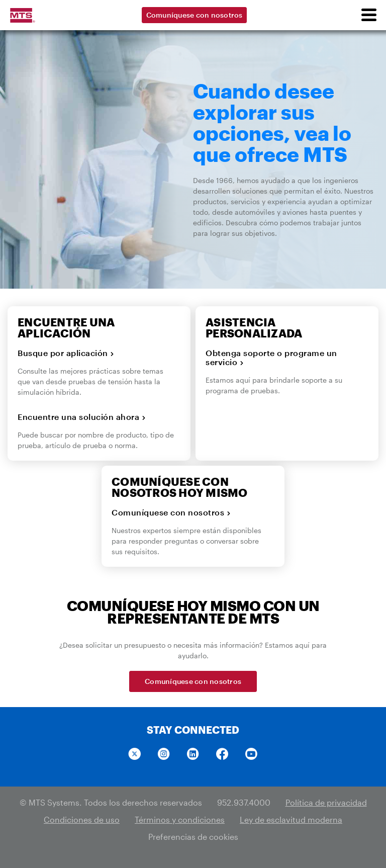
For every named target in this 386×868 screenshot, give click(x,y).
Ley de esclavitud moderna (291, 819)
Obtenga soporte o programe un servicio (271, 358)
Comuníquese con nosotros (195, 15)
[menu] (368, 15)
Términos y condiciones (180, 819)
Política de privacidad (326, 802)
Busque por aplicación (66, 353)
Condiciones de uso (82, 819)
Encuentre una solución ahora (82, 417)
